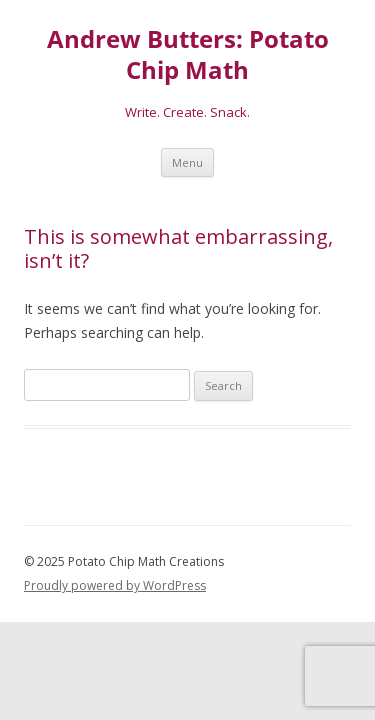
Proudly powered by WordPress (115, 585)
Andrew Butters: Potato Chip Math (188, 55)
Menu (187, 162)
